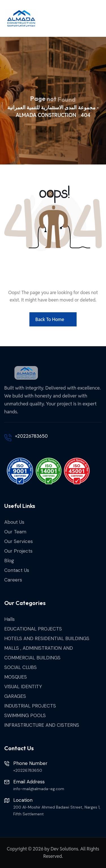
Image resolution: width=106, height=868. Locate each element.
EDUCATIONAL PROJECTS (33, 629)
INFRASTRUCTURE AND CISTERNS (42, 725)
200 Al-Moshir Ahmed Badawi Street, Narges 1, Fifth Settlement (57, 811)
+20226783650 (31, 436)
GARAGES (15, 696)
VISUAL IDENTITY (23, 687)
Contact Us (17, 570)
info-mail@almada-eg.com (39, 789)
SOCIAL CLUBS (20, 667)
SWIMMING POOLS (25, 715)
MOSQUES (16, 677)
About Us (14, 522)
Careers (13, 580)
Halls (9, 619)
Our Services (19, 541)
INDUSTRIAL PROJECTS (30, 706)
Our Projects (18, 551)
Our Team (15, 532)
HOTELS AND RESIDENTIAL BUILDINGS (47, 638)
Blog (9, 561)
